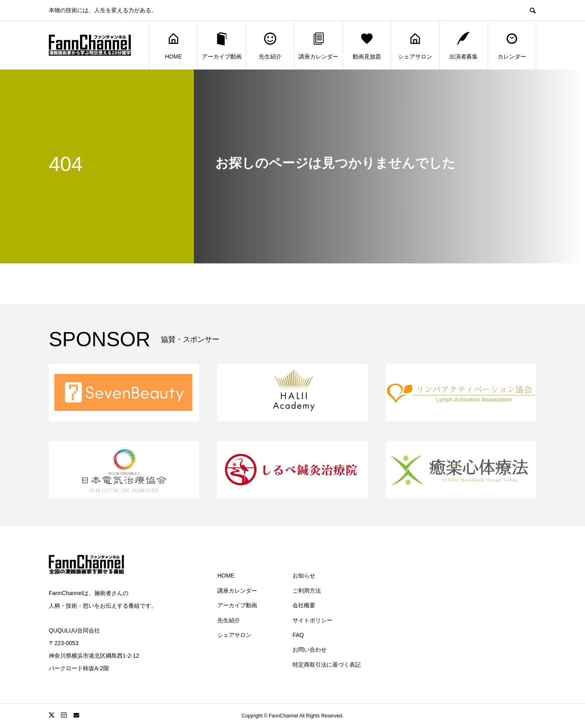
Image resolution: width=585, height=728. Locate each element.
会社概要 (304, 605)
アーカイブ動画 (222, 45)
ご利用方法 (307, 591)
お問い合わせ (310, 650)
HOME (173, 45)
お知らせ (304, 576)
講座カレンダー (318, 45)
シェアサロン (415, 45)
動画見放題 (367, 45)
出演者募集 (464, 45)
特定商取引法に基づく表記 (327, 665)
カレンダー (512, 45)
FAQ (298, 635)
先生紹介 (270, 45)
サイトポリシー (312, 620)
